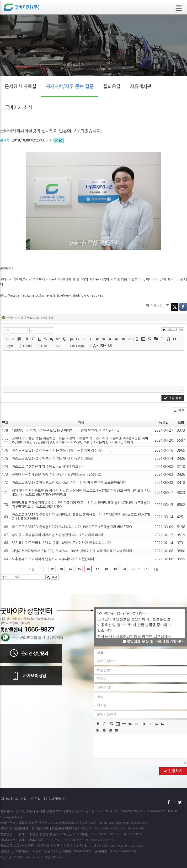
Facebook (183, 307)
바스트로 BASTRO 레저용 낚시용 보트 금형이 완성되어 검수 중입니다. (62, 450)
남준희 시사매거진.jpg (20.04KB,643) (30, 317)
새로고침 (173, 330)
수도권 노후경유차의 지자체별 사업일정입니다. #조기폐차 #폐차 (57, 535)
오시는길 (21, 799)
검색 (52, 577)
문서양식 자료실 (21, 86)
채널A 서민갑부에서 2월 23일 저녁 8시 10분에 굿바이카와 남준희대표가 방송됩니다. (72, 551)
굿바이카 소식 (18, 107)
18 (106, 569)
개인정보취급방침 (54, 799)
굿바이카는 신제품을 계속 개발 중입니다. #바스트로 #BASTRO (56, 474)
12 (52, 569)
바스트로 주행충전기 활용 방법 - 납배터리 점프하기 (48, 467)
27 (145, 569)
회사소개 (7, 799)
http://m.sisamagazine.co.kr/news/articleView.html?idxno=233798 (52, 295)
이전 (32, 569)
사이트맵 (35, 799)
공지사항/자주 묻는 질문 (70, 86)
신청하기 (173, 771)
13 (61, 569)
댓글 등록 (173, 398)
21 (133, 569)
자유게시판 (141, 86)
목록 (179, 411)
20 (124, 569)
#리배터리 (7, 269)
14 (70, 569)
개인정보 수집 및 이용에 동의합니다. (154, 641)
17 (97, 569)
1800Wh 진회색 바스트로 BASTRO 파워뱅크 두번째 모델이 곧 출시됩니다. (65, 430)
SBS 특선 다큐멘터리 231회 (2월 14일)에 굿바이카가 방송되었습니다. (62, 543)
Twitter (175, 307)
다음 (155, 569)
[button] (7, 339)
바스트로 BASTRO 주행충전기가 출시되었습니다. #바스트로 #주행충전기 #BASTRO (72, 527)
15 (79, 569)
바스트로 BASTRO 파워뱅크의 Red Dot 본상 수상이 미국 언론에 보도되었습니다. (69, 483)
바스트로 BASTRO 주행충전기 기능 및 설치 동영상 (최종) (52, 459)
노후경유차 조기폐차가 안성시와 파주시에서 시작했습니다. (53, 559)
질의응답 (112, 86)
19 (115, 569)
